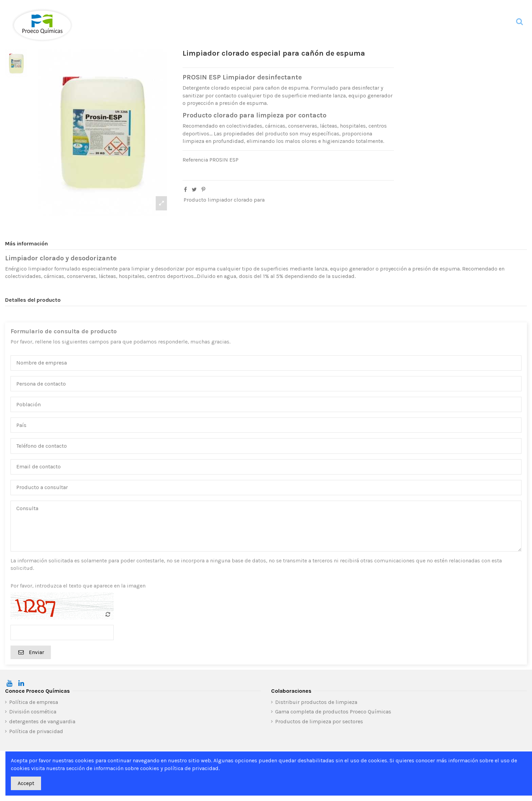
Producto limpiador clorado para (224, 200)
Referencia (195, 160)
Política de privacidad (36, 731)
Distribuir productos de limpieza (316, 702)
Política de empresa (34, 702)
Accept (26, 783)
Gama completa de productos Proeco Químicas (333, 712)
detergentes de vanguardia (42, 721)
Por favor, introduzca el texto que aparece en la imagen (78, 586)
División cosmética (33, 712)
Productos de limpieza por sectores (319, 721)
